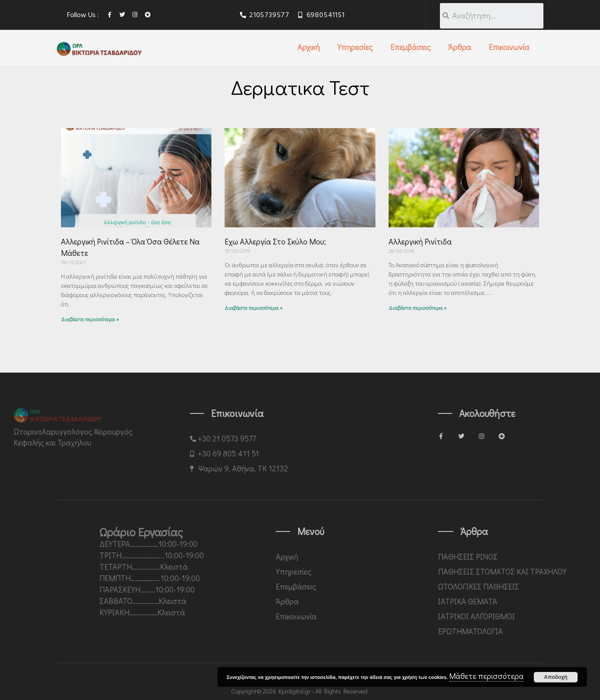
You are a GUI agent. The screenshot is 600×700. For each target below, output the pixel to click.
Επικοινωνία (509, 47)
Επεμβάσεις (411, 47)
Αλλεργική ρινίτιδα (420, 241)
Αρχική (309, 47)
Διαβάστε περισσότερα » (90, 319)
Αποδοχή (555, 677)
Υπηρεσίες (355, 47)
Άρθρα (460, 47)
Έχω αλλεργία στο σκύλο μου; (275, 241)
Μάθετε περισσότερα (486, 676)
